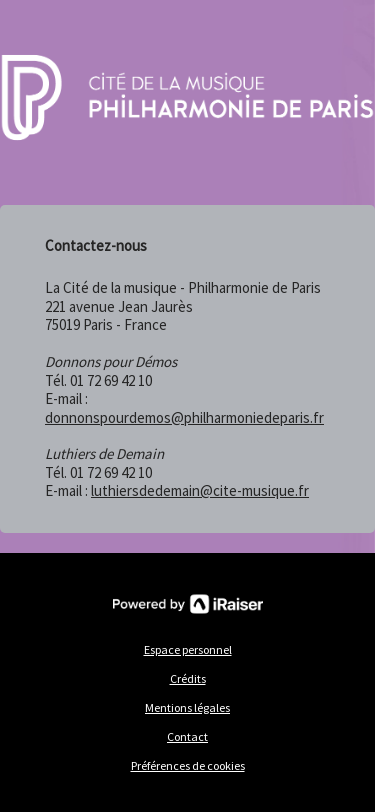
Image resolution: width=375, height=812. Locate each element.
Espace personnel (188, 649)
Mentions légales (187, 707)
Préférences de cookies (188, 765)
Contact (187, 736)
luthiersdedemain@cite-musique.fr (200, 490)
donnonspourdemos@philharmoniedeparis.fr (184, 417)
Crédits (188, 678)
